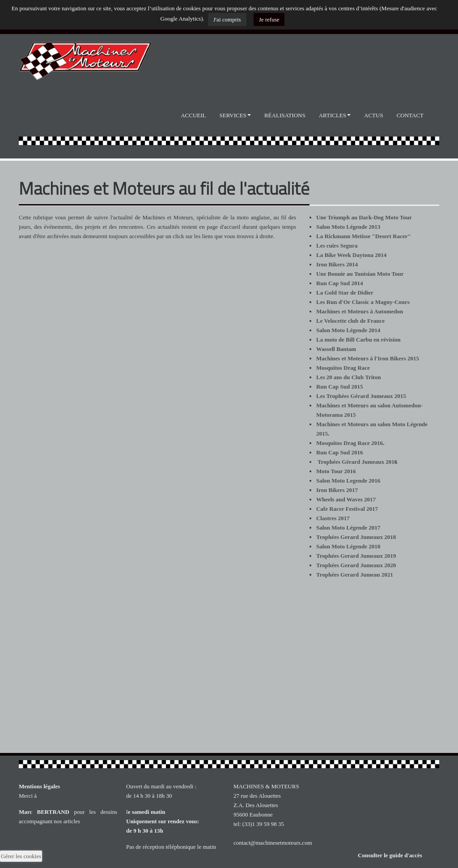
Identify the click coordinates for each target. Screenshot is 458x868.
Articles (335, 115)
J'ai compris (227, 19)
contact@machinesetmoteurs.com (273, 843)
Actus (374, 115)
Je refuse (269, 19)
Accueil (193, 115)
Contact (410, 115)
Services (235, 115)
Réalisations (285, 115)
